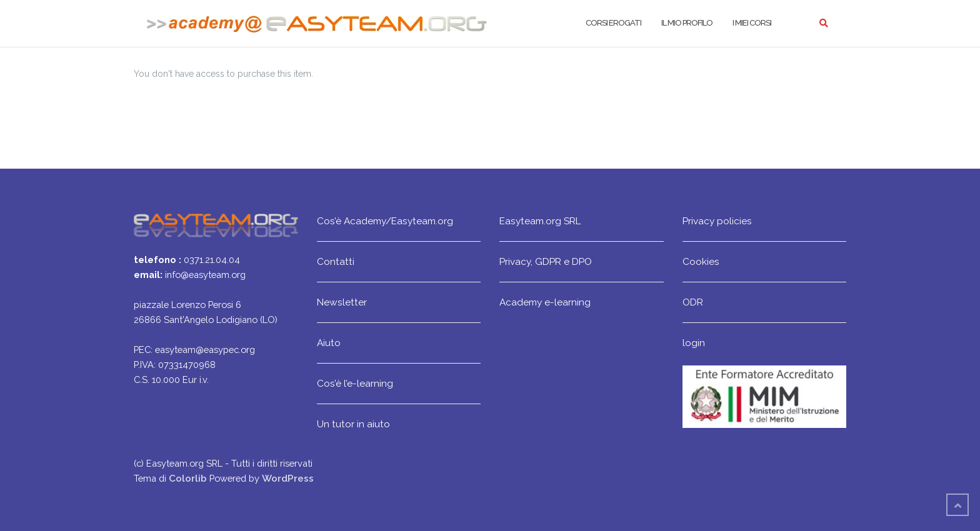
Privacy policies (717, 221)
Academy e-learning (545, 302)
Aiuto (329, 343)
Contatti (336, 261)
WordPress (288, 478)
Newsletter (342, 302)
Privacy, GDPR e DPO (546, 261)
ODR (693, 302)
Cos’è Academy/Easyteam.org (385, 221)
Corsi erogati (613, 23)
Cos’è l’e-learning (355, 383)
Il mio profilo (687, 23)
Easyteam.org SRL (540, 221)
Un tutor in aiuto (353, 424)
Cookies (701, 261)
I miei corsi (752, 23)
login (694, 343)
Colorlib (188, 478)
